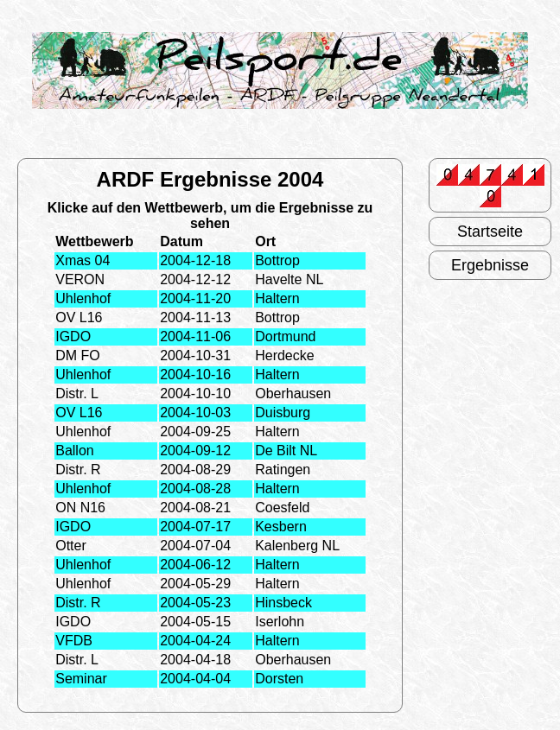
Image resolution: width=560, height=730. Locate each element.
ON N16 (80, 508)
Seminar (81, 679)
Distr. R (78, 470)
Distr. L (77, 394)
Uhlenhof (83, 298)
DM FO (78, 355)
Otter (71, 546)
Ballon (74, 451)
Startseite (490, 232)
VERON (80, 279)
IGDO (73, 336)
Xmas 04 (83, 260)
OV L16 (79, 317)
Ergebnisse (490, 265)
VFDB (74, 641)
